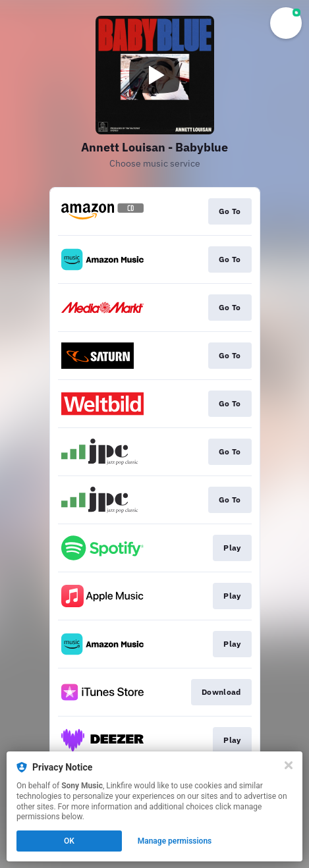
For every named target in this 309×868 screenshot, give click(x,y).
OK (69, 841)
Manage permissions (175, 841)
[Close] (289, 765)
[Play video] (155, 75)
